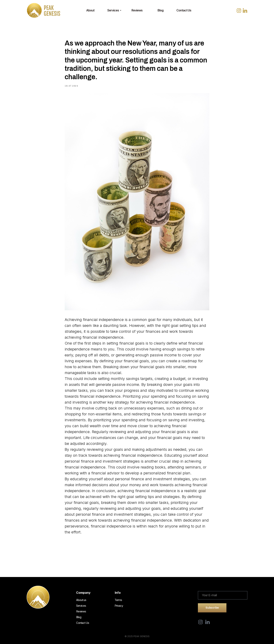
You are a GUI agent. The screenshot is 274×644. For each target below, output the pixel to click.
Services (113, 10)
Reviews (137, 10)
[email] (223, 595)
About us (81, 600)
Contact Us (184, 10)
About (90, 10)
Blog (160, 10)
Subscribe (212, 608)
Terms (118, 600)
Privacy (119, 606)
